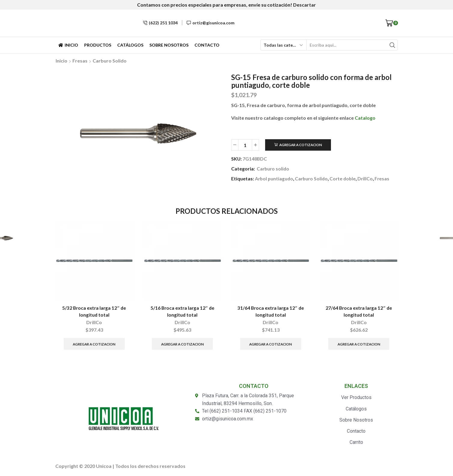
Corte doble (345, 178)
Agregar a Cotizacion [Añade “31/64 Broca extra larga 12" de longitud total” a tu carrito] (271, 344)
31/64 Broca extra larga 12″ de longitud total (271, 312)
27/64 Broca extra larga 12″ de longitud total (359, 312)
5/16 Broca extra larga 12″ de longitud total (182, 312)
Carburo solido (110, 61)
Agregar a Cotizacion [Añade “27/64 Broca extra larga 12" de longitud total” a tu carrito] (359, 344)
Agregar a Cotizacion (301, 145)
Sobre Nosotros (169, 45)
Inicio (68, 45)
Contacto (207, 45)
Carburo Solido (313, 178)
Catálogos (130, 45)
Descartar (305, 5)
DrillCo (369, 178)
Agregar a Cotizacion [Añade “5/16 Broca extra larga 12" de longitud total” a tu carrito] (182, 344)
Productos (98, 45)
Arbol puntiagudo (275, 178)
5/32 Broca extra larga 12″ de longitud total (94, 312)
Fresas (80, 61)
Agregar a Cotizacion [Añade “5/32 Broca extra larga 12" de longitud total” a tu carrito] (94, 344)
